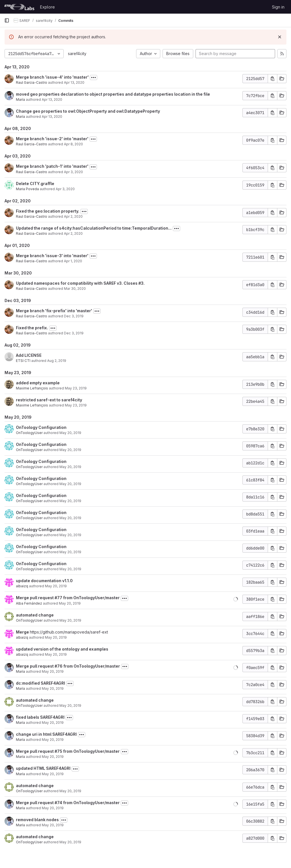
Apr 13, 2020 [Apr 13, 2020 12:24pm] (52, 117)
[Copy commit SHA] (273, 79)
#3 (141, 283)
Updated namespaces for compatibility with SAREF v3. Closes (77, 283)
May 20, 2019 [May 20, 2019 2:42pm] (70, 620)
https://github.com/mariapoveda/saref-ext (69, 632)
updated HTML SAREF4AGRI (43, 768)
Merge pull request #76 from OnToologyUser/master (68, 666)
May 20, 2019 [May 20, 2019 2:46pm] (70, 603)
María (20, 99)
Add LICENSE (29, 355)
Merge (23, 632)
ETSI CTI (23, 361)
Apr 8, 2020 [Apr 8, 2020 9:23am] (73, 144)
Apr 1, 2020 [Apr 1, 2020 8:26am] (73, 261)
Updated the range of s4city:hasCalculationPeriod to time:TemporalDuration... (94, 228)
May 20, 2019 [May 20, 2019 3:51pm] (70, 433)
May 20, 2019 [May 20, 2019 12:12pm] (53, 740)
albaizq (22, 586)
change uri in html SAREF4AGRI (46, 734)
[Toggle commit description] (93, 77)
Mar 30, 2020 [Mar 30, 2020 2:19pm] (75, 289)
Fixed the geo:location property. (48, 211)
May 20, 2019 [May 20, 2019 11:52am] (53, 808)
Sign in (278, 7)
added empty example (38, 383)
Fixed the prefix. (32, 328)
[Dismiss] (280, 37)
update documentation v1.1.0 (44, 581)
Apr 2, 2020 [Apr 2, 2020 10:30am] (73, 233)
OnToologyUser (29, 433)
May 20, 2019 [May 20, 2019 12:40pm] (53, 671)
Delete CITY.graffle (35, 184)
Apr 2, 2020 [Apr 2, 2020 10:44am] (73, 216)
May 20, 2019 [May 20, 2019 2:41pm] (56, 637)
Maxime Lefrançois (32, 388)
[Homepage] (19, 7)
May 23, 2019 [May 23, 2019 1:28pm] (76, 388)
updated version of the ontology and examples (62, 649)
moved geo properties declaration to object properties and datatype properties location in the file (113, 94)
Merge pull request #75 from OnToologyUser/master (68, 751)
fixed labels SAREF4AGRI (40, 717)
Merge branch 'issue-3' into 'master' (52, 256)
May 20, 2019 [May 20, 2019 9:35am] (70, 842)
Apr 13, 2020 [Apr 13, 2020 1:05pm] (52, 99)
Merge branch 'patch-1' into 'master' (52, 166)
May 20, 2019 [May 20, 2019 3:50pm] (70, 467)
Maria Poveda (27, 189)
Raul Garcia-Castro (32, 82)
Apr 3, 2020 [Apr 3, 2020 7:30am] (65, 189)
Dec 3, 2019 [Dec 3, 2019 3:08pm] (74, 316)
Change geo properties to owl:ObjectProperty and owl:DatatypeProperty (88, 111)
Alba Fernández (29, 603)
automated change (35, 615)
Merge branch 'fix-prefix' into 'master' (54, 311)
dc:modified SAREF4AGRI (40, 683)
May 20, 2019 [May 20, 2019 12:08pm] (53, 757)
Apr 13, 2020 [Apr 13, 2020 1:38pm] (74, 82)
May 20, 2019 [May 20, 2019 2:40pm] (56, 654)
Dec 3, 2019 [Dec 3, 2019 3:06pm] (74, 333)
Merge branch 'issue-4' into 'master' (52, 77)
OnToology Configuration (41, 427)
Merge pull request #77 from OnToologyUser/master (68, 598)
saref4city (77, 54)
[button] (236, 599)
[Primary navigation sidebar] (7, 20)
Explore (47, 7)
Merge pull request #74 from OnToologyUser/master (68, 803)
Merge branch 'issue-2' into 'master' (52, 139)
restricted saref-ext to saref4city (49, 400)
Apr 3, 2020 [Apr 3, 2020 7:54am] (73, 172)
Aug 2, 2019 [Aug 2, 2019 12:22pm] (57, 361)
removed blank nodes (37, 820)
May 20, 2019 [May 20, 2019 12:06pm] (70, 791)
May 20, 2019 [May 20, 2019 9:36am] (53, 825)
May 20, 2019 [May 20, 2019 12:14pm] (53, 723)
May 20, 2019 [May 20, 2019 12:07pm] (53, 774)
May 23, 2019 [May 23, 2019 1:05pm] (76, 405)
